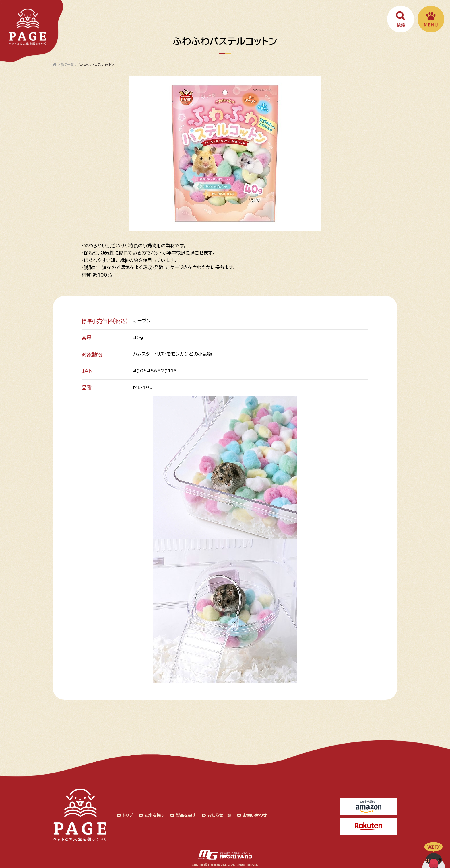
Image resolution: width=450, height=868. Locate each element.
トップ (127, 814)
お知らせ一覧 (219, 814)
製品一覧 (67, 65)
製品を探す (185, 814)
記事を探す (154, 814)
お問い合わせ (254, 814)
